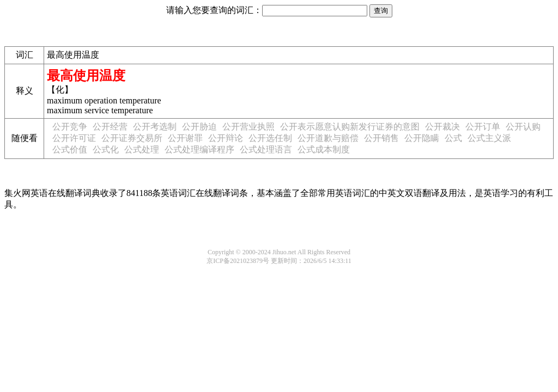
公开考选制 (155, 127)
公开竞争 (70, 127)
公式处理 (142, 149)
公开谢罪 (185, 138)
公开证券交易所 (132, 138)
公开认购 (523, 127)
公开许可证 (74, 138)
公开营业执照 (248, 127)
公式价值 (70, 149)
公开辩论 (226, 138)
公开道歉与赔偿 (328, 138)
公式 (453, 138)
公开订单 (483, 127)
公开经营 (110, 127)
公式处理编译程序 (199, 149)
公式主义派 (489, 138)
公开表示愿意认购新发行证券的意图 (350, 127)
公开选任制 (270, 138)
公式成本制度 (324, 149)
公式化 (106, 149)
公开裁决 (442, 127)
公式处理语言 (266, 149)
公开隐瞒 (422, 138)
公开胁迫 (199, 127)
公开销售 (381, 138)
